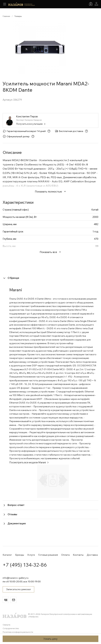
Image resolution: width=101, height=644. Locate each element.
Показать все (50, 252)
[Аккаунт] (96, 4)
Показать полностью (51, 191)
